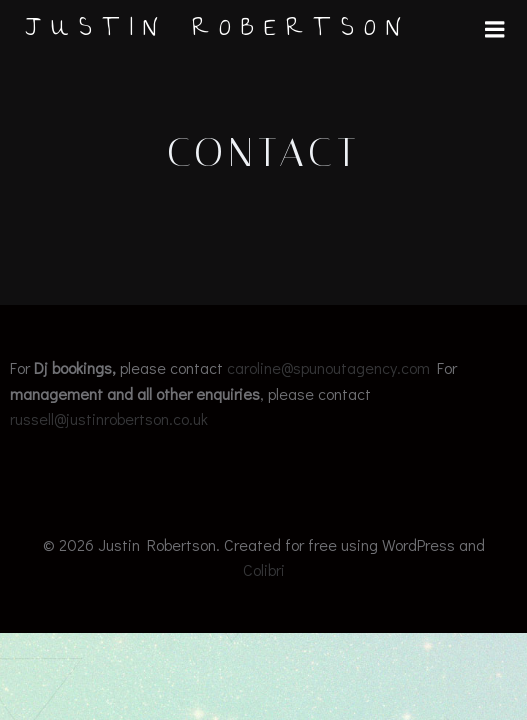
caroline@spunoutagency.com (328, 367)
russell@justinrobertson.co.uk (109, 418)
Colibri (264, 569)
